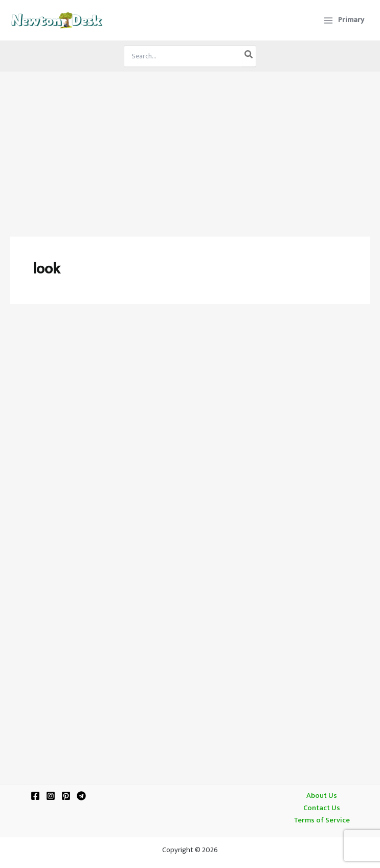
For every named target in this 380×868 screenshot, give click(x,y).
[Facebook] (35, 796)
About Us (322, 796)
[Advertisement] (190, 149)
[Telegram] (81, 796)
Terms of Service (322, 820)
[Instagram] (51, 796)
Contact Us (322, 808)
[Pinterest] (66, 796)
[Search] (249, 56)
